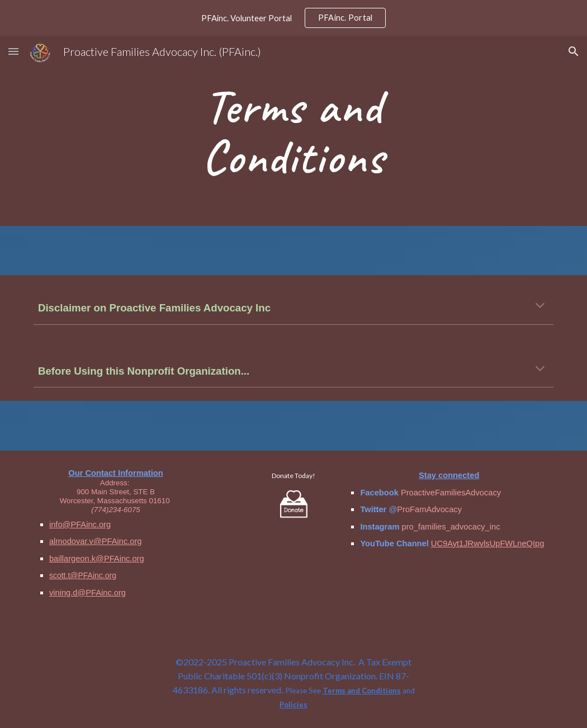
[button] (13, 51)
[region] (293, 18)
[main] (293, 131)
